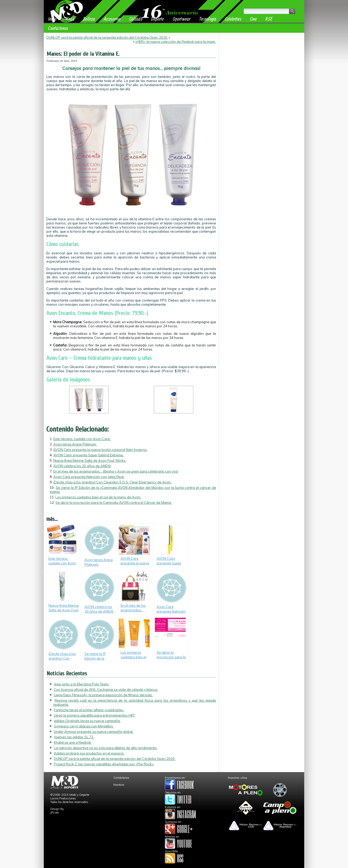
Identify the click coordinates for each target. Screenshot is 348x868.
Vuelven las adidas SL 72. (74, 737)
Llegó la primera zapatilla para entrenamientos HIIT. (94, 715)
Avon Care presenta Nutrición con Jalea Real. (89, 477)
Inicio (52, 19)
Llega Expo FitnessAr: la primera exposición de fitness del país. (103, 695)
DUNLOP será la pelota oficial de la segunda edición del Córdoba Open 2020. (107, 37)
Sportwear (181, 19)
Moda (70, 19)
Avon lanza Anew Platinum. (75, 444)
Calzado (136, 19)
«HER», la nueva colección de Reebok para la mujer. (176, 42)
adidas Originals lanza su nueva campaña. (87, 721)
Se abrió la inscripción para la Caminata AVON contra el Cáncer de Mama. (114, 502)
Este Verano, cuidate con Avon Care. (82, 439)
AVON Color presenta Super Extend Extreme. (88, 455)
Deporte (158, 19)
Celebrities (233, 19)
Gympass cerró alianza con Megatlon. (84, 726)
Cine (253, 19)
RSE (269, 19)
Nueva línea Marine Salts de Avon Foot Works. (90, 460)
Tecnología (208, 19)
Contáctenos (58, 28)
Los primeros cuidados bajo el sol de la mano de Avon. (98, 497)
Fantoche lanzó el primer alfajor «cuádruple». (89, 710)
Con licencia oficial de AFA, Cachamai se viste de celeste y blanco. (106, 689)
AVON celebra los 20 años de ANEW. (82, 466)
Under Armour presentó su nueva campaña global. (94, 732)
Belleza (89, 19)
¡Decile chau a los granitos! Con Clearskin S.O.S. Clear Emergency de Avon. (112, 482)
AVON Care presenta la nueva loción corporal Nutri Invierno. (100, 450)
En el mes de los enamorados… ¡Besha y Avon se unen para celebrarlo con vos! (116, 471)
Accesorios (112, 19)
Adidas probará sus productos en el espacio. (89, 753)
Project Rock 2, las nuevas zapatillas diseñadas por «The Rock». (104, 764)
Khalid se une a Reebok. (73, 742)
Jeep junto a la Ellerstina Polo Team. (82, 684)
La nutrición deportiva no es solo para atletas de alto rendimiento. (106, 748)
